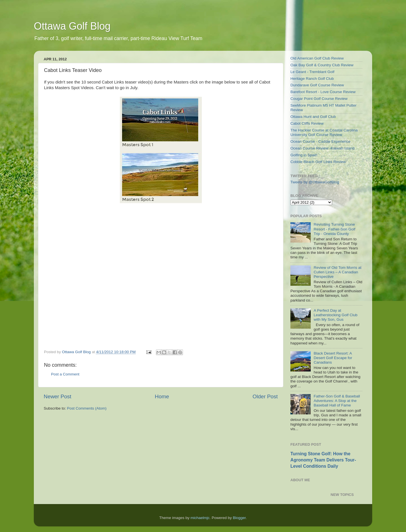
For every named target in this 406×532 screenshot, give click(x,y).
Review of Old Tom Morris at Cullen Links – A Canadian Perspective (337, 272)
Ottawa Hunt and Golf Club (313, 117)
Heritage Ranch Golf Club (312, 79)
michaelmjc (200, 518)
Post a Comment (65, 374)
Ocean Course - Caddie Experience (320, 141)
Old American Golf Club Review (317, 58)
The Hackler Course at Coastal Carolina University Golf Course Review (324, 132)
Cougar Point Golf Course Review (319, 99)
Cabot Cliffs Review (307, 123)
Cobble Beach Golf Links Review (318, 162)
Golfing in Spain (304, 155)
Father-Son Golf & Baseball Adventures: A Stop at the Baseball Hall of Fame (337, 401)
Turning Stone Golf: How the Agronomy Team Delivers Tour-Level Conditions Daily (323, 460)
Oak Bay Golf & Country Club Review (322, 65)
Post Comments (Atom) (87, 408)
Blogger (239, 518)
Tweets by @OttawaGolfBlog (315, 182)
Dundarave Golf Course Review (317, 85)
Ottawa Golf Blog (72, 26)
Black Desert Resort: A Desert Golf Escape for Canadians (333, 358)
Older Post (265, 396)
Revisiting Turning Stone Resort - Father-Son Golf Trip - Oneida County (334, 229)
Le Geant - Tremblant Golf (312, 72)
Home (162, 396)
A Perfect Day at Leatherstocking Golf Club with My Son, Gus (335, 315)
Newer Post (58, 396)
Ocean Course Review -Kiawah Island (322, 148)
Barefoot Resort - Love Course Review (323, 92)
